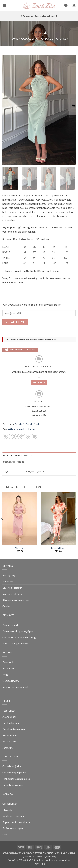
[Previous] (3, 525)
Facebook (8, 662)
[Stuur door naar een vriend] (23, 436)
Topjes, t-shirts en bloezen (17, 822)
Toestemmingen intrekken (17, 643)
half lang (11, 429)
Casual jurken (10, 804)
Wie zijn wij (9, 575)
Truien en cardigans (13, 828)
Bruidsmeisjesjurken (14, 729)
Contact (7, 606)
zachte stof (30, 429)
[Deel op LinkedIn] (34, 436)
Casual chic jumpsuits (14, 772)
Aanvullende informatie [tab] (17, 456)
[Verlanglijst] (66, 6)
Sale (5, 834)
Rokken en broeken (13, 816)
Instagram (8, 668)
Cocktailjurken (11, 723)
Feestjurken (9, 710)
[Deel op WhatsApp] (5, 436)
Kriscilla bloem (58, 548)
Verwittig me (15, 322)
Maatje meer (9, 741)
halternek (20, 429)
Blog (5, 674)
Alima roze (20, 548)
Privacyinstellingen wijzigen (18, 631)
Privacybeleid (10, 625)
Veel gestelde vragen (14, 594)
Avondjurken (9, 717)
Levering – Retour (12, 588)
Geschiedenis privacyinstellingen (20, 637)
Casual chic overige (13, 785)
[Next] (75, 525)
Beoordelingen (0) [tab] (13, 462)
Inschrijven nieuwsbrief (15, 687)
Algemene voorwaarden (16, 600)
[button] (4, 6)
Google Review (11, 681)
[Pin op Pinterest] (29, 436)
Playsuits (7, 810)
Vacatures (8, 581)
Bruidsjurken (9, 735)
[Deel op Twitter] (17, 436)
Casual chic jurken (55, 39)
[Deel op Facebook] (11, 436)
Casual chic (30, 39)
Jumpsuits (8, 748)
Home (14, 39)
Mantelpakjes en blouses (16, 779)
